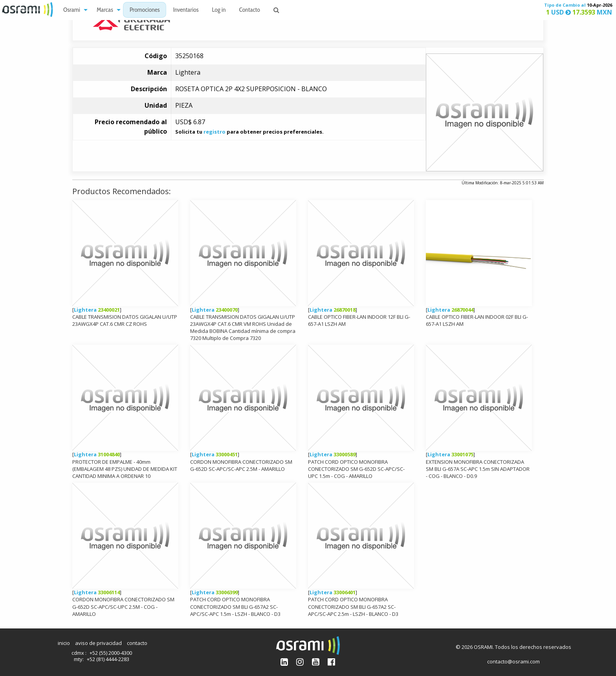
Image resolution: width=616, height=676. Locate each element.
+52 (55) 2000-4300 (111, 653)
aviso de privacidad (98, 643)
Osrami (72, 10)
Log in (219, 10)
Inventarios (186, 10)
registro (214, 132)
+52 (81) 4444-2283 (108, 659)
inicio (64, 643)
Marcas (105, 10)
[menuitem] (73, 10)
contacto (137, 643)
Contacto (250, 10)
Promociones (145, 10)
